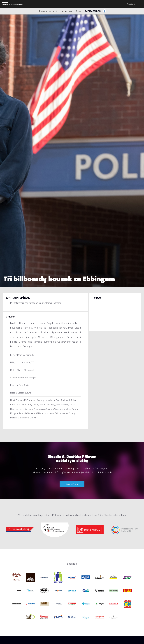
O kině (79, 11)
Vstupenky (67, 11)
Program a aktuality (49, 11)
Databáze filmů (93, 11)
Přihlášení (131, 4)
